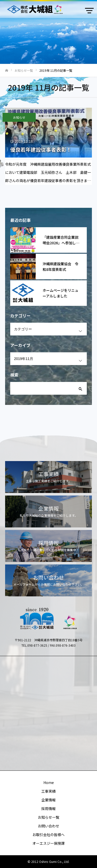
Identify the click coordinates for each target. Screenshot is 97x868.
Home (49, 782)
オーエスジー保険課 (48, 843)
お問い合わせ (48, 826)
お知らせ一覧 (48, 817)
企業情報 (48, 800)
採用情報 (48, 809)
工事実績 (48, 791)
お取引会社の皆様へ (48, 835)
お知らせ (19, 117)
